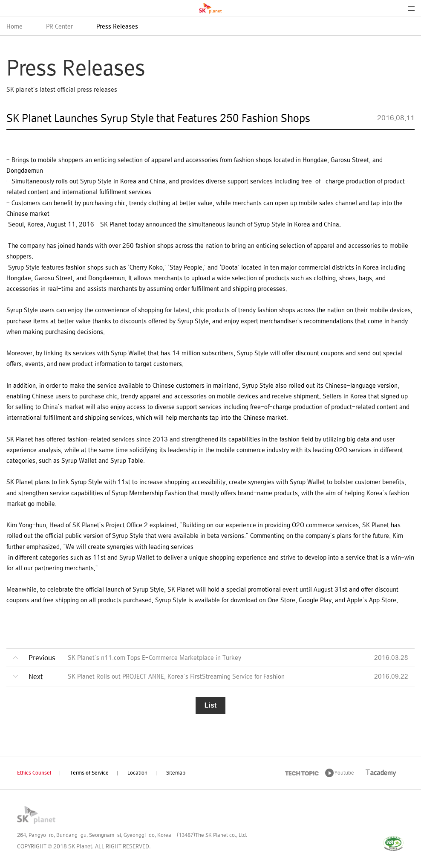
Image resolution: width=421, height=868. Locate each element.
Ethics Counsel (34, 773)
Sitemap (176, 773)
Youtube (344, 773)
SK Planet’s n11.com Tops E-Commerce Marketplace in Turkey (154, 658)
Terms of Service (89, 773)
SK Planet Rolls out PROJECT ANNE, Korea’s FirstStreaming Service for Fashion (176, 677)
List (210, 705)
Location (137, 773)
